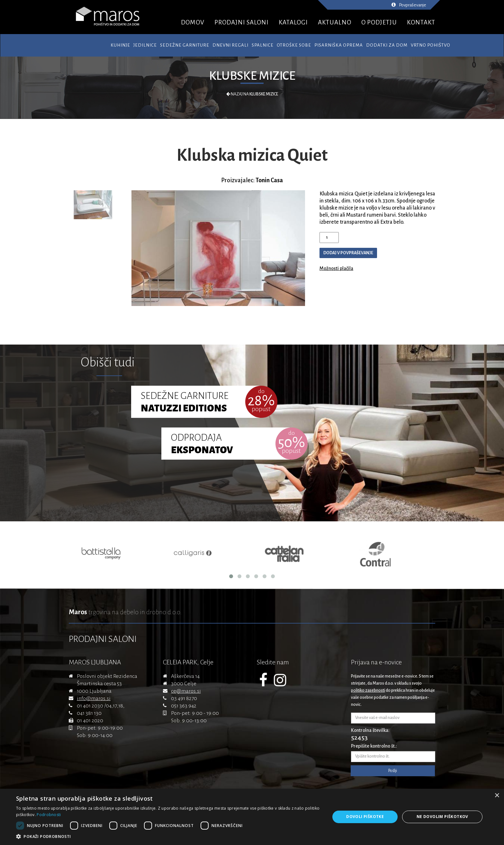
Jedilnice (145, 45)
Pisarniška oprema (339, 45)
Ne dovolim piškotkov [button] (442, 817)
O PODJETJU (379, 22)
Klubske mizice (252, 76)
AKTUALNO (335, 22)
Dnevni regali (230, 45)
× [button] (497, 796)
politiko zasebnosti (368, 690)
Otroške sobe (294, 45)
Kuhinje (120, 45)
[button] (168, 837)
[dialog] (252, 817)
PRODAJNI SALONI (242, 22)
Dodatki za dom (387, 45)
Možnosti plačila (336, 268)
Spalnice (263, 45)
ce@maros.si (186, 691)
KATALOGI (293, 22)
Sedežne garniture (185, 45)
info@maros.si (94, 698)
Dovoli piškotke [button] (365, 817)
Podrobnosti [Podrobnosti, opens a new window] (49, 815)
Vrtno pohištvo (431, 45)
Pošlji (393, 771)
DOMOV (193, 22)
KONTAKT (421, 22)
